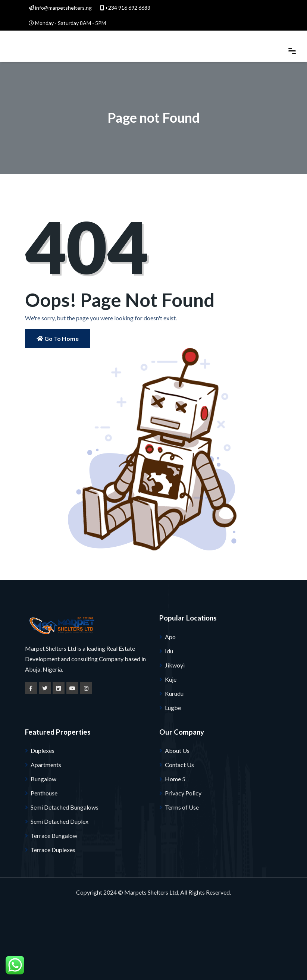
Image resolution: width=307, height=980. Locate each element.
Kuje (171, 679)
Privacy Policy (183, 793)
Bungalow (43, 779)
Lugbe (173, 708)
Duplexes (43, 750)
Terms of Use (182, 807)
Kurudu (174, 693)
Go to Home (58, 338)
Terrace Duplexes (53, 850)
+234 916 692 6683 (125, 8)
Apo (170, 637)
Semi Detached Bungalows (65, 807)
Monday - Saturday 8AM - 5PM (67, 23)
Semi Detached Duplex (59, 821)
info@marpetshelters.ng (60, 8)
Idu (169, 651)
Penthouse (44, 793)
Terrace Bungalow (54, 835)
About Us (177, 750)
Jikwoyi (175, 665)
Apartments (46, 765)
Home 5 (175, 779)
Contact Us (179, 765)
